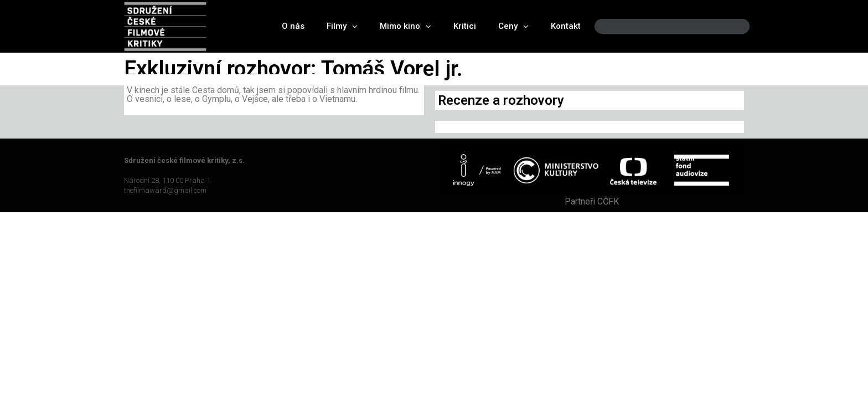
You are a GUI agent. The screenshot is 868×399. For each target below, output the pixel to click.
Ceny (513, 26)
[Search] (732, 26)
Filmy (342, 26)
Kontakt (566, 26)
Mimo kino (405, 26)
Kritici (465, 26)
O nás (293, 26)
